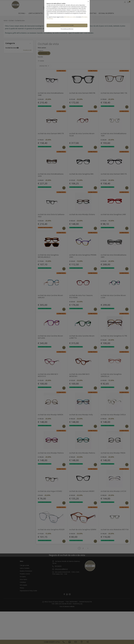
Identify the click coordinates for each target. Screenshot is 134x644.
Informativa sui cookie (70, 17)
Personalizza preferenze (67, 29)
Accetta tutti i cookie (67, 25)
